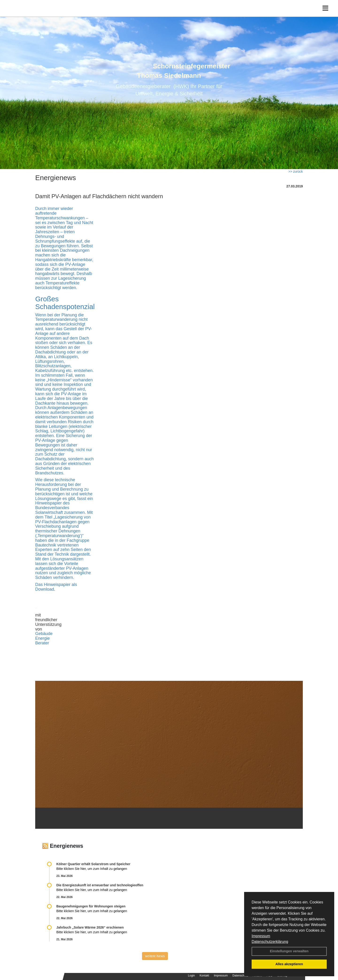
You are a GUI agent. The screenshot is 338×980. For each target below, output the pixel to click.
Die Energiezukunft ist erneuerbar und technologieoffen (100, 885)
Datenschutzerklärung (270, 942)
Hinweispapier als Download (56, 587)
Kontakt (204, 976)
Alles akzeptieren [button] (289, 964)
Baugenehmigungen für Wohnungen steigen (91, 906)
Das (40, 585)
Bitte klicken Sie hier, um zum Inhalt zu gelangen (92, 869)
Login (191, 976)
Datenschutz (240, 976)
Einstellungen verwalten (289, 951)
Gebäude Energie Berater (44, 638)
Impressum (261, 936)
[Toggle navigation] (325, 14)
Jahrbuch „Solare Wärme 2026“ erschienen (90, 927)
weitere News (155, 956)
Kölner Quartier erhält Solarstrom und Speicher (93, 864)
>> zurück (296, 171)
